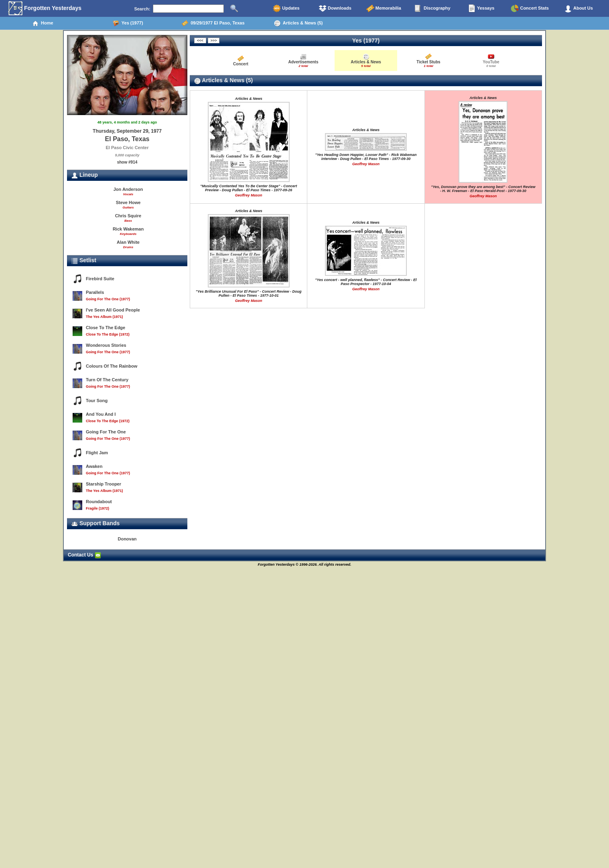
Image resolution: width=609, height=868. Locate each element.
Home (43, 23)
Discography (432, 8)
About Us (579, 8)
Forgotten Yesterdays (45, 8)
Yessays (481, 8)
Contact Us (84, 555)
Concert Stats (530, 8)
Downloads (335, 8)
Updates (286, 8)
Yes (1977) (128, 23)
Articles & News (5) (298, 23)
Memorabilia (384, 8)
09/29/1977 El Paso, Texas (213, 23)
